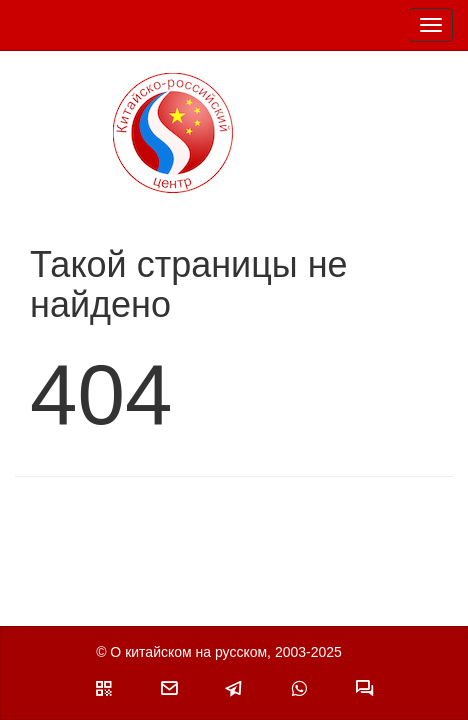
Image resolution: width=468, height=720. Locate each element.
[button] (104, 688)
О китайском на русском (188, 652)
